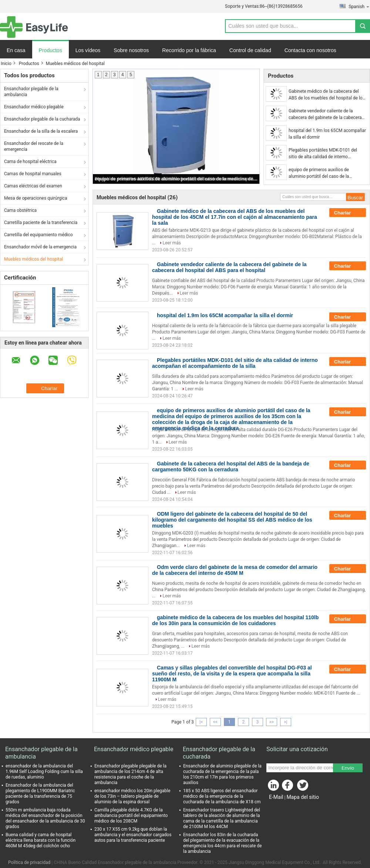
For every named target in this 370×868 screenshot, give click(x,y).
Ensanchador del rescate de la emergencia (34, 146)
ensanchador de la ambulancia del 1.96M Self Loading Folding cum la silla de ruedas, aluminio (44, 772)
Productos (51, 50)
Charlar (348, 213)
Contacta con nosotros (310, 50)
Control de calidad (250, 50)
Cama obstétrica (20, 210)
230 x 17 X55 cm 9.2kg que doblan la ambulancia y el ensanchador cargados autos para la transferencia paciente (133, 835)
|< (201, 722)
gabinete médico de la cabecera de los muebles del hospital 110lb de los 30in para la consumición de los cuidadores (235, 620)
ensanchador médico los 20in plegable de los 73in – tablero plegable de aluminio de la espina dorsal (132, 796)
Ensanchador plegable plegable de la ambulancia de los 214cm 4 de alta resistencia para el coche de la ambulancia (130, 774)
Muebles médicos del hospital (33, 259)
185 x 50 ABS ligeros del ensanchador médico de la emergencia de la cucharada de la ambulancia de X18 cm (222, 796)
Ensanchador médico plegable (34, 107)
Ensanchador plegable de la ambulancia (31, 92)
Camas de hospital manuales (33, 174)
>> (271, 722)
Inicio (6, 64)
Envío (348, 768)
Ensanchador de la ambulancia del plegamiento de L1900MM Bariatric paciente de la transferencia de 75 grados (40, 794)
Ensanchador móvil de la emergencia (40, 247)
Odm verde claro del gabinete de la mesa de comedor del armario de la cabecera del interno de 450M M (235, 570)
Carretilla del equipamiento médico (38, 235)
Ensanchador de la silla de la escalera (41, 131)
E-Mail (276, 797)
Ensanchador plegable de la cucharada (42, 119)
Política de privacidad (29, 862)
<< (215, 722)
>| (285, 722)
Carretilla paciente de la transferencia (41, 223)
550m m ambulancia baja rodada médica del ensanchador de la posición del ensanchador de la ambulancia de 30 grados (45, 818)
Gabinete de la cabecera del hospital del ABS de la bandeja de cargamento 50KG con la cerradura (231, 467)
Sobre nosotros (131, 50)
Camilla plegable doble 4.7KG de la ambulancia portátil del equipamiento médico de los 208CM (131, 816)
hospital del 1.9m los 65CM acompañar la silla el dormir (327, 134)
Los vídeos (88, 50)
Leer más (171, 243)
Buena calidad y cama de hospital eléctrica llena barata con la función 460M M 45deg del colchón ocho (41, 840)
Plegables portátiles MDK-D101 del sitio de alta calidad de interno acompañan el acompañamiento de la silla (326, 154)
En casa (16, 50)
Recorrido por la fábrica (189, 50)
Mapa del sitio (303, 797)
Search (363, 26)
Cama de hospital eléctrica (30, 162)
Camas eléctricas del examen (33, 186)
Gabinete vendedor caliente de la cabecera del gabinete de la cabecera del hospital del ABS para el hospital (325, 115)
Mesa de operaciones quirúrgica (36, 198)
